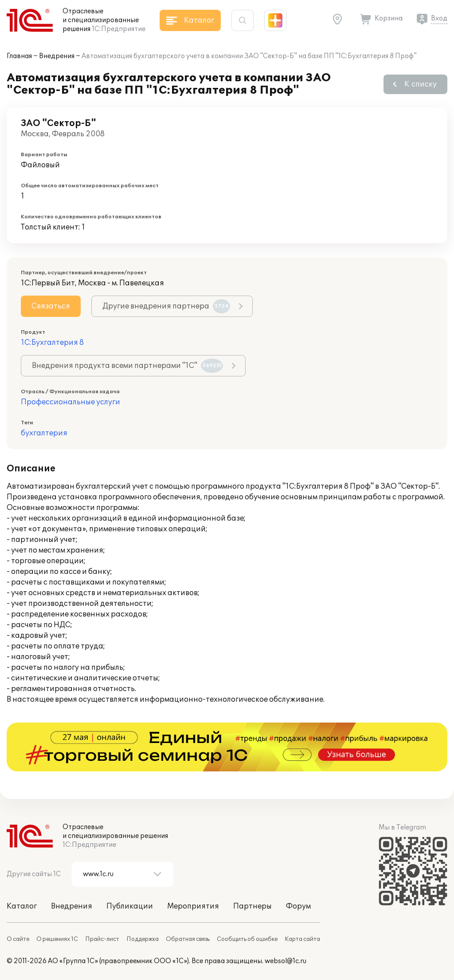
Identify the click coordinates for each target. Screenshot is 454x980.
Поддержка (143, 939)
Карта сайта (302, 939)
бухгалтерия (44, 433)
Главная (19, 56)
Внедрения (57, 56)
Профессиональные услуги (70, 402)
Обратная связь (188, 939)
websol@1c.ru (286, 961)
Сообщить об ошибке (247, 939)
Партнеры (252, 906)
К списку (421, 84)
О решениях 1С (57, 939)
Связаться (51, 306)
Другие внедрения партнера (166, 306)
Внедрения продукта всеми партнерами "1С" (127, 366)
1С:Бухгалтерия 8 (52, 343)
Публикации (130, 906)
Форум (298, 906)
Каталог (22, 906)
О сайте (18, 939)
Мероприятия (193, 906)
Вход (439, 18)
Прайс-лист (102, 939)
